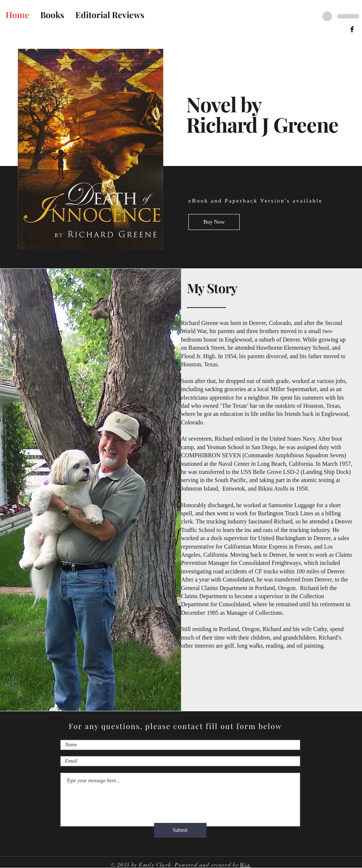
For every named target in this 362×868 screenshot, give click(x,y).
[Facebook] (352, 29)
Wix (245, 865)
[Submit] (180, 830)
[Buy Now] (214, 222)
